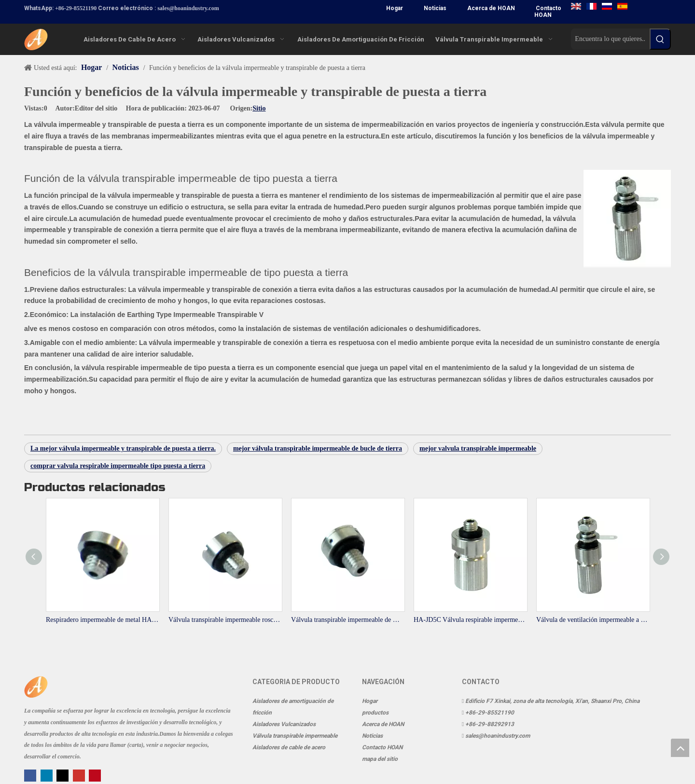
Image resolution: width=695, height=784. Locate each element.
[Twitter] (63, 775)
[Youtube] (80, 775)
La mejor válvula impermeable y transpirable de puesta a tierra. (123, 448)
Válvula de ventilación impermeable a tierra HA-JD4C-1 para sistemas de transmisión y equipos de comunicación (593, 620)
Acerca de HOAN (491, 8)
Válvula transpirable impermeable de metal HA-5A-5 (347, 620)
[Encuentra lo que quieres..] (610, 39)
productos (375, 713)
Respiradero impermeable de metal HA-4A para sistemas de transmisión (102, 620)
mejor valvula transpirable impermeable (478, 448)
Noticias (435, 8)
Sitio (259, 108)
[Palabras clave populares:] (660, 39)
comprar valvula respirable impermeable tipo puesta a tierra (118, 466)
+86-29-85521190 (76, 8)
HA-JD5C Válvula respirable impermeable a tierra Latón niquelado (470, 620)
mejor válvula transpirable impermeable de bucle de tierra (318, 448)
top (680, 748)
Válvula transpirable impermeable (295, 736)
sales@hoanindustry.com (188, 8)
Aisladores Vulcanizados (284, 724)
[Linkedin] (48, 775)
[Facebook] (31, 775)
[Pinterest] (95, 775)
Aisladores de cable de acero (289, 747)
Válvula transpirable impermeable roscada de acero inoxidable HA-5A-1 (225, 620)
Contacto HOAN (548, 12)
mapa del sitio (380, 759)
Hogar (395, 8)
